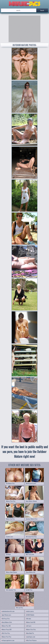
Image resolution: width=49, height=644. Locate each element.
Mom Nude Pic (30, 633)
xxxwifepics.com (30, 637)
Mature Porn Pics (31, 629)
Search (42, 10)
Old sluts (28, 619)
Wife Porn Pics (6, 633)
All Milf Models (30, 615)
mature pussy (30, 611)
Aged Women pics (6, 615)
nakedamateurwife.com (8, 611)
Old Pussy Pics (6, 619)
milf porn (29, 626)
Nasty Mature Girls (7, 622)
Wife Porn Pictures (31, 640)
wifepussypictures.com (8, 640)
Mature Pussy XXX (6, 629)
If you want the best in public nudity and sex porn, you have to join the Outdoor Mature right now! (25, 452)
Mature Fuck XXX (31, 622)
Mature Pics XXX (6, 626)
